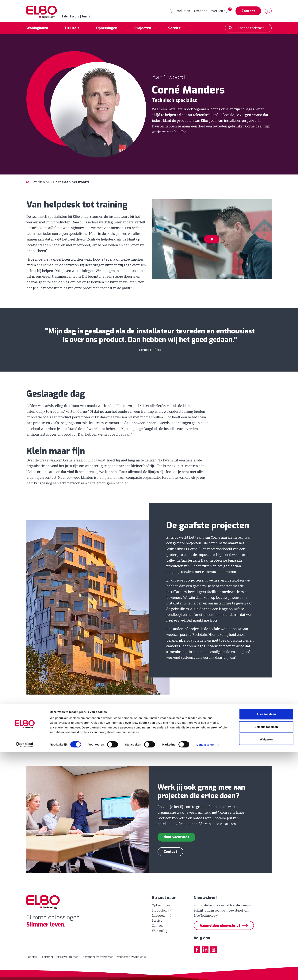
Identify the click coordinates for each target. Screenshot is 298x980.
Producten (180, 11)
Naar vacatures (176, 838)
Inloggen (158, 916)
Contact (248, 12)
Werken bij (219, 11)
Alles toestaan (266, 942)
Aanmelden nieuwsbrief (220, 926)
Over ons (201, 11)
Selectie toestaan (266, 955)
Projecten (143, 29)
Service (174, 29)
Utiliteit (72, 29)
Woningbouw (37, 29)
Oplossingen (107, 29)
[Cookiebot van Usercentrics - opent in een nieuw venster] (25, 973)
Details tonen (205, 973)
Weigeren (266, 967)
